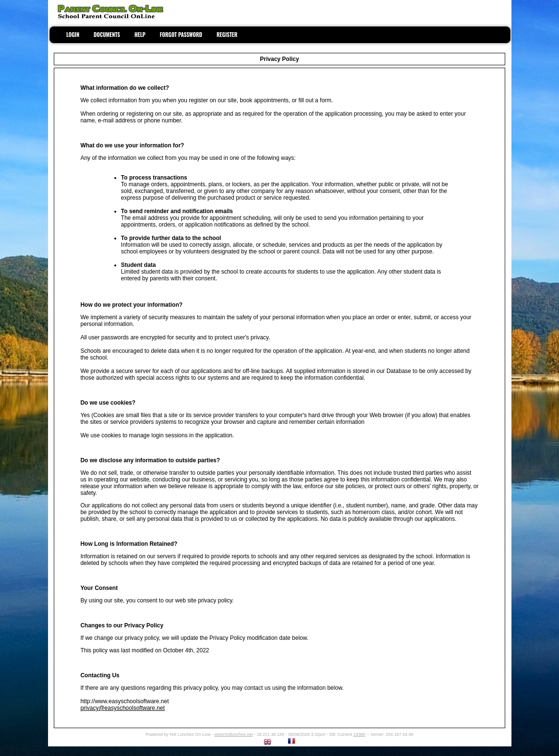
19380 (359, 734)
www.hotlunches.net (233, 734)
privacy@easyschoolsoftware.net (122, 708)
